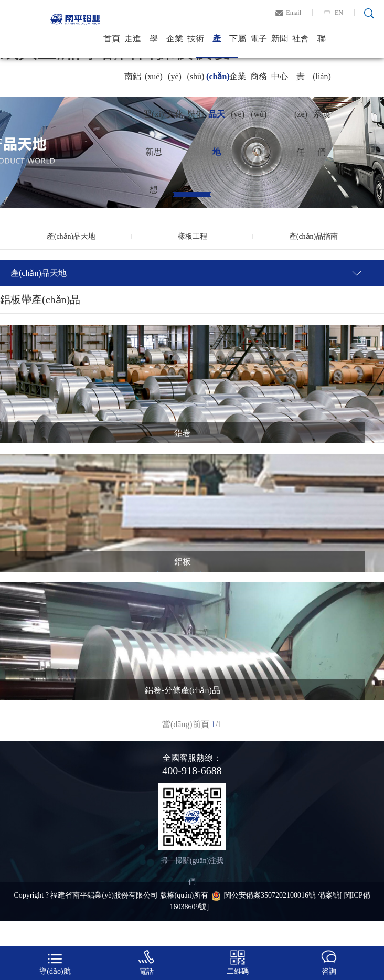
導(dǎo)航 (55, 962)
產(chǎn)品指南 (314, 236)
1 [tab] (192, 194)
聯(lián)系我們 (322, 46)
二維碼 (238, 962)
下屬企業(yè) (238, 46)
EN (339, 13)
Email (294, 13)
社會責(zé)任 (301, 46)
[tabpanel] (192, 152)
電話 (146, 962)
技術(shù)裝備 (196, 46)
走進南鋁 (133, 46)
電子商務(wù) (259, 46)
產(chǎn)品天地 (217, 46)
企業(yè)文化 (175, 46)
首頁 (112, 39)
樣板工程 (193, 236)
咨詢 (329, 962)
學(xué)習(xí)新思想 (153, 46)
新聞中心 (280, 46)
